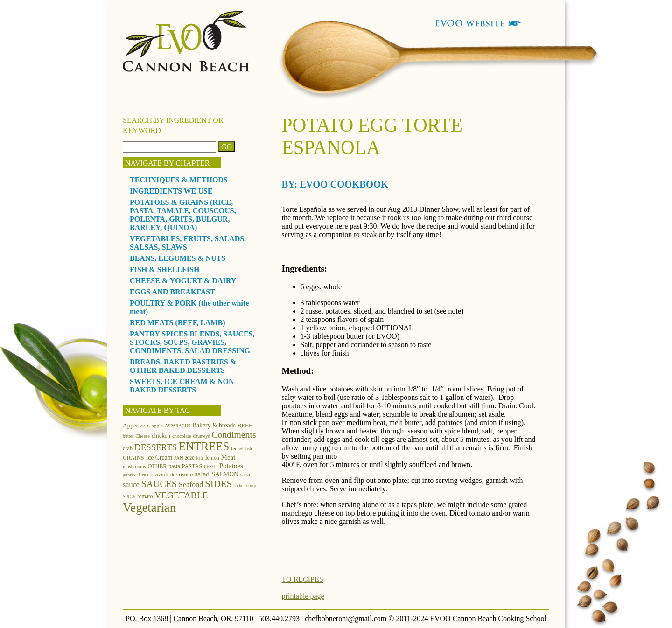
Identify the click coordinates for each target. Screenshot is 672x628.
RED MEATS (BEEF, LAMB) (177, 323)
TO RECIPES (303, 579)
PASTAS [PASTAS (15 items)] (192, 466)
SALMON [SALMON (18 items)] (225, 474)
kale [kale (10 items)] (200, 458)
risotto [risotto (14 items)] (186, 474)
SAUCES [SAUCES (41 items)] (159, 484)
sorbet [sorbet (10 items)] (239, 486)
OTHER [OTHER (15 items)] (157, 466)
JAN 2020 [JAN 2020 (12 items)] (184, 458)
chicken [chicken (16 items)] (161, 436)
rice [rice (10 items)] (174, 475)
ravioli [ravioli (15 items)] (161, 474)
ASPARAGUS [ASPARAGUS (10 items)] (178, 426)
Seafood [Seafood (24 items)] (191, 485)
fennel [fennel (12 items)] (237, 449)
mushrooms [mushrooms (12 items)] (134, 466)
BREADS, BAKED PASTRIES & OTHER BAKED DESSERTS (183, 366)
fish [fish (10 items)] (249, 449)
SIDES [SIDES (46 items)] (218, 484)
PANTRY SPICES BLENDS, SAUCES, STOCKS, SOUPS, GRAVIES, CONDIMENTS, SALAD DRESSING (192, 342)
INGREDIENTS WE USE (171, 191)
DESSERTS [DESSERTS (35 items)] (156, 447)
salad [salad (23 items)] (202, 474)
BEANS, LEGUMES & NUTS (178, 258)
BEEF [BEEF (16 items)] (245, 426)
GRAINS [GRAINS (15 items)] (133, 458)
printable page (303, 596)
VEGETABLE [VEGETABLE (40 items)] (181, 495)
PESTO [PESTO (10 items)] (210, 467)
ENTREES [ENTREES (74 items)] (204, 446)
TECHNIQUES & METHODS (179, 180)
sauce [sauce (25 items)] (131, 485)
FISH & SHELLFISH (164, 269)
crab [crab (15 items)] (128, 448)
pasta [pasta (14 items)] (174, 466)
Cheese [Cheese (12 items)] (143, 436)
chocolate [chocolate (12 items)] (182, 436)
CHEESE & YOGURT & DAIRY (183, 281)
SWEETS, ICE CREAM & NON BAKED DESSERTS (182, 386)
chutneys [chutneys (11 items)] (202, 436)
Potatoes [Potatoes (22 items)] (231, 465)
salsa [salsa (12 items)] (245, 475)
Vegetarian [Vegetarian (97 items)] (149, 508)
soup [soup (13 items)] (251, 485)
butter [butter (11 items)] (128, 436)
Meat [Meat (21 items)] (228, 457)
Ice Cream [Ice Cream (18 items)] (159, 457)
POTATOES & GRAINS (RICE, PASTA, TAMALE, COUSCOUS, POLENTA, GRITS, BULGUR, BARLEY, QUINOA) (183, 215)
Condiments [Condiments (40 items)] (234, 434)
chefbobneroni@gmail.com (346, 618)
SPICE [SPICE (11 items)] (129, 497)
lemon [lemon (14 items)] (212, 458)
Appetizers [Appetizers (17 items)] (136, 425)
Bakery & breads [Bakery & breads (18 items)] (214, 425)
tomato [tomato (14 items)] (145, 496)
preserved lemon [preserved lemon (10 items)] (137, 475)
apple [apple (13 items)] (157, 426)
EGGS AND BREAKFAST (172, 292)
